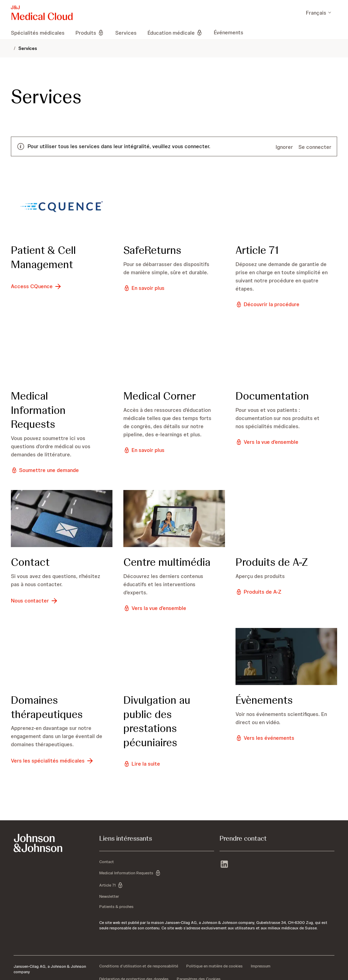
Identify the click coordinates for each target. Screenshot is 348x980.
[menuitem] (40, 33)
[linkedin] (224, 865)
